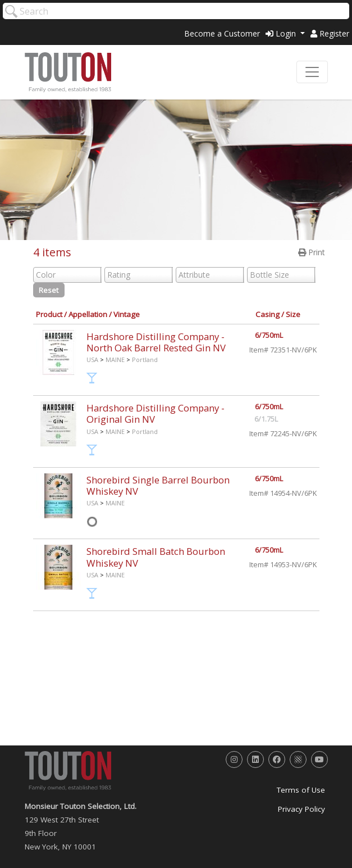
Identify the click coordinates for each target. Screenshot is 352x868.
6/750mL (269, 335)
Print (312, 252)
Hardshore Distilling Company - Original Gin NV (156, 413)
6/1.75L (266, 419)
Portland (145, 360)
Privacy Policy (301, 809)
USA (92, 360)
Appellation (88, 314)
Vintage (127, 314)
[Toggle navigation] (312, 72)
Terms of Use (301, 790)
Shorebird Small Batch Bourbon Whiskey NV (156, 557)
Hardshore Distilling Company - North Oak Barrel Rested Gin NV (156, 342)
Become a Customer (222, 33)
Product (49, 314)
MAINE (115, 360)
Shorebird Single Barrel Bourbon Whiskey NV (158, 485)
